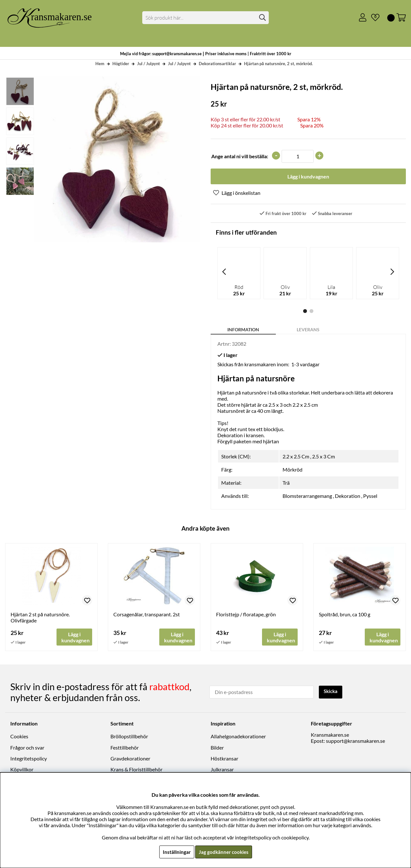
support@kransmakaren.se (355, 741)
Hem (100, 64)
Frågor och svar (27, 748)
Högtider (121, 64)
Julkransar (222, 770)
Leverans (308, 330)
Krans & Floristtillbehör (136, 770)
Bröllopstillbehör (129, 737)
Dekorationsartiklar (217, 64)
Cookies (19, 737)
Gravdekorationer (130, 759)
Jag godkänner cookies (224, 852)
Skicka (332, 692)
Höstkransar (224, 759)
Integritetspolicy (29, 759)
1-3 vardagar (305, 365)
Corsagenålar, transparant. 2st (147, 615)
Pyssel (370, 496)
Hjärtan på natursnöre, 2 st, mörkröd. (278, 64)
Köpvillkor (22, 770)
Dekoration (348, 496)
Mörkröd (293, 470)
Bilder (217, 748)
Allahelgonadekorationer (238, 737)
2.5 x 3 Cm (324, 457)
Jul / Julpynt (149, 64)
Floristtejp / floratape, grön (246, 615)
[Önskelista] (373, 18)
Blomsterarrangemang (307, 496)
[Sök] (206, 18)
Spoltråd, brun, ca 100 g (345, 615)
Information (243, 330)
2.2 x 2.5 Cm (296, 457)
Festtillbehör (125, 748)
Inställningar (176, 852)
